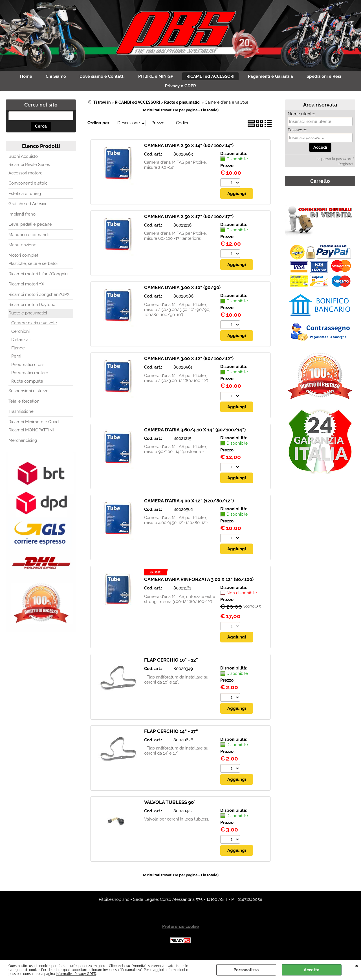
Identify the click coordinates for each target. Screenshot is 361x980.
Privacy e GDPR (180, 89)
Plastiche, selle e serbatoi (33, 268)
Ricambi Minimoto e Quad (34, 426)
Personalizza (246, 970)
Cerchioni (20, 336)
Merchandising (23, 445)
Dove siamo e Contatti (99, 77)
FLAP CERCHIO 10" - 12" (171, 666)
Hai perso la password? (334, 163)
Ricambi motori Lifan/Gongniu (38, 278)
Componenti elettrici (28, 188)
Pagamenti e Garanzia (278, 77)
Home (16, 77)
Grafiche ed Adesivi (27, 208)
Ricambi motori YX (26, 289)
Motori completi (24, 260)
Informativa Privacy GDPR (76, 974)
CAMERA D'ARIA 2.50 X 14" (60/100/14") (189, 150)
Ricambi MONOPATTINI (31, 434)
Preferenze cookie (180, 932)
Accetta (312, 970)
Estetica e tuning (25, 198)
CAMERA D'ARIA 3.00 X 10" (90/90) (182, 292)
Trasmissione (21, 416)
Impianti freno (22, 219)
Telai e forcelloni (24, 406)
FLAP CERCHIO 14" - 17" (171, 737)
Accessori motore (26, 178)
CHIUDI (357, 965)
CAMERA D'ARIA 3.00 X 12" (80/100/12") (189, 363)
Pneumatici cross (28, 369)
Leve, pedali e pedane (30, 229)
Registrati (346, 168)
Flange (18, 352)
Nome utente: (301, 118)
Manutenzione (22, 249)
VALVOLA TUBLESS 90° (170, 808)
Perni (16, 361)
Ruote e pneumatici (28, 318)
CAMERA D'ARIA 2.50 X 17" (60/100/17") (189, 221)
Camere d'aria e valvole (34, 327)
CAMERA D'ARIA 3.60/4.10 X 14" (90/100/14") (195, 435)
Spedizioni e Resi (334, 77)
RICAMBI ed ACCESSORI (214, 77)
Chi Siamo (49, 77)
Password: (297, 134)
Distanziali (21, 344)
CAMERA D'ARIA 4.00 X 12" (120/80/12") (189, 506)
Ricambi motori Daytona (32, 309)
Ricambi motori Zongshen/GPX (39, 299)
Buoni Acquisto (23, 161)
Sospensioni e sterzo (28, 395)
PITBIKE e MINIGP (156, 77)
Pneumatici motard (30, 377)
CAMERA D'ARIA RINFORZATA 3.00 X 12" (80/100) (199, 585)
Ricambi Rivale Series (29, 169)
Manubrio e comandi (28, 239)
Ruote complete (27, 386)
